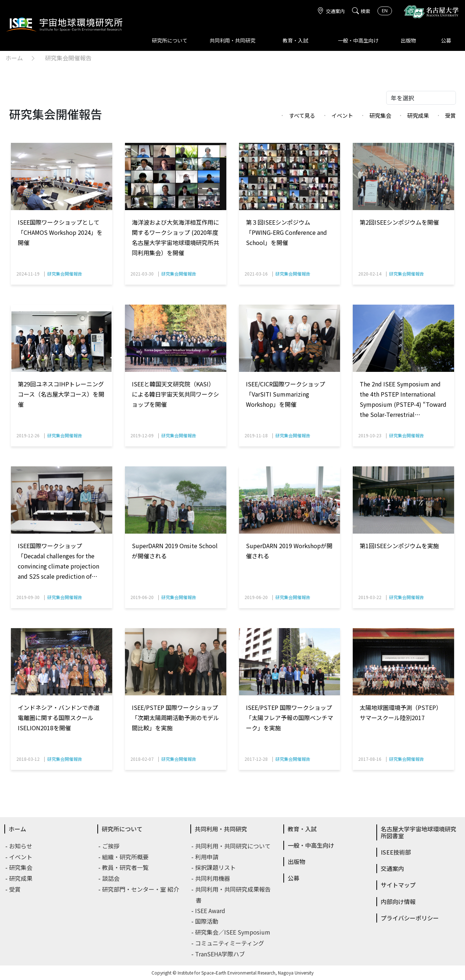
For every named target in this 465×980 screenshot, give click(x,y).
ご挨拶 (111, 846)
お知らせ (21, 846)
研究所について (170, 40)
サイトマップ (398, 885)
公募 (446, 40)
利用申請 (207, 857)
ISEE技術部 (396, 852)
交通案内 (331, 11)
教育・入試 (295, 40)
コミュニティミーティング (230, 943)
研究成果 (418, 115)
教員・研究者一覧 (126, 867)
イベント (342, 115)
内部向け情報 (398, 901)
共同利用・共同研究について (233, 846)
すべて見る (302, 115)
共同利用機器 (213, 878)
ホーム (14, 58)
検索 (361, 11)
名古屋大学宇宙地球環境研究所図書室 (418, 832)
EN (385, 10)
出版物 (408, 40)
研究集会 (380, 115)
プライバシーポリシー (410, 918)
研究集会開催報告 (68, 58)
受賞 (450, 115)
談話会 (111, 878)
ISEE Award (211, 911)
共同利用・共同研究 (232, 40)
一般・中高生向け (358, 40)
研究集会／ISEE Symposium (233, 932)
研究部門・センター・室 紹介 (141, 889)
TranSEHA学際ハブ (220, 954)
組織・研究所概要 (126, 857)
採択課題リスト (216, 867)
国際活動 (207, 921)
